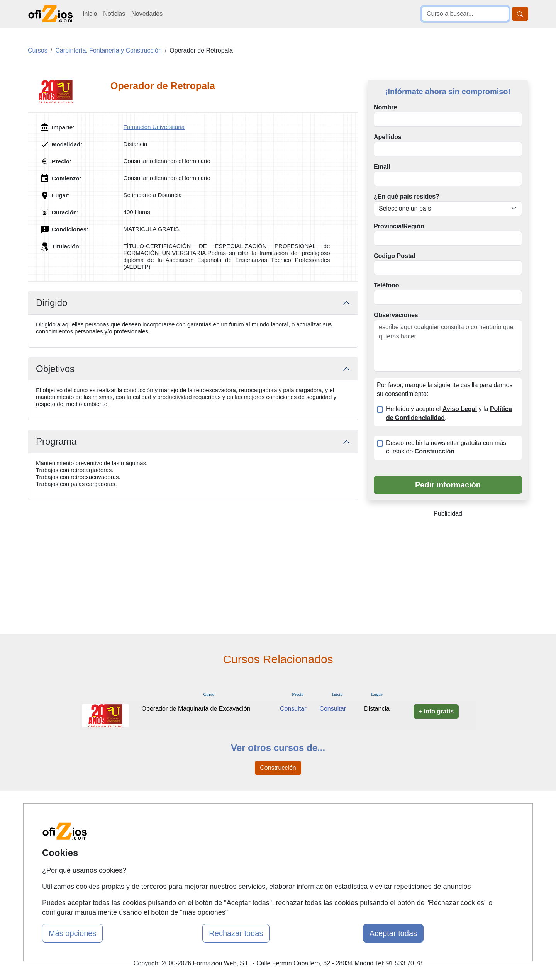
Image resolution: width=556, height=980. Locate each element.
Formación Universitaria (154, 127)
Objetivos (55, 369)
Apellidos (388, 137)
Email (382, 167)
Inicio (90, 14)
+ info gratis (436, 711)
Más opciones (72, 933)
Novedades (147, 14)
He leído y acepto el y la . (449, 413)
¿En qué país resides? (407, 196)
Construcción (278, 768)
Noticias (114, 14)
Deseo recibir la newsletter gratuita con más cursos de (446, 447)
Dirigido (52, 303)
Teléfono (386, 285)
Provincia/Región (399, 226)
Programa (56, 441)
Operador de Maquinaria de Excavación (196, 709)
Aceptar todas (393, 933)
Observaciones (396, 315)
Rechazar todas (236, 933)
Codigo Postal (395, 256)
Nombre (385, 107)
